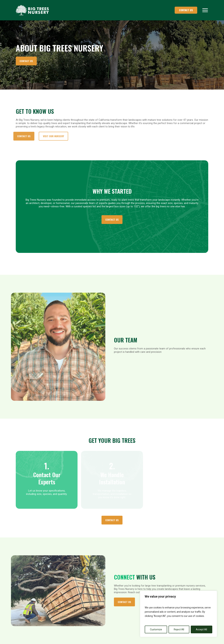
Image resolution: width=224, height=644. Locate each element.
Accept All (201, 629)
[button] (205, 10)
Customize (156, 629)
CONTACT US (186, 10)
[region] (178, 614)
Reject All (179, 629)
